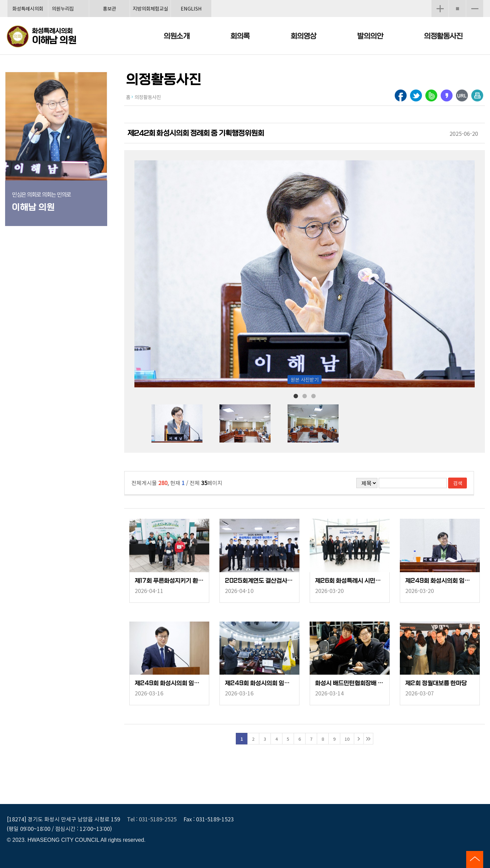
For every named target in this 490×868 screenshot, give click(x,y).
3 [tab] (313, 396)
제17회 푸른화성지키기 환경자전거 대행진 (169, 581)
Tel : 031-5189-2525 (152, 819)
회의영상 (304, 36)
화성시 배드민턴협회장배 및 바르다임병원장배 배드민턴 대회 (350, 683)
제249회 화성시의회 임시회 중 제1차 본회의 (259, 683)
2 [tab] (305, 396)
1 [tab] (296, 396)
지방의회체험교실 (150, 8)
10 (347, 739)
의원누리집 (63, 8)
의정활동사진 (443, 36)
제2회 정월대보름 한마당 (436, 683)
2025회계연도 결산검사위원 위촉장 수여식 (259, 581)
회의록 (240, 36)
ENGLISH (191, 8)
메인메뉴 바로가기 (245, 1)
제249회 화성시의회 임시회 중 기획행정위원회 (440, 581)
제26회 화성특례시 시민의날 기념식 (350, 581)
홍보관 (109, 8)
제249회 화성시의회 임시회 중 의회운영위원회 (169, 683)
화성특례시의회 (28, 8)
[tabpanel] (185, 423)
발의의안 (370, 36)
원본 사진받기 (305, 379)
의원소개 (177, 36)
